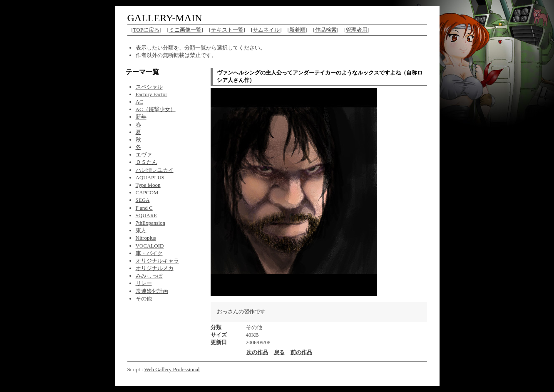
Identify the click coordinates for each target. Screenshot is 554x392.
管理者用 (357, 30)
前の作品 (301, 352)
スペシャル (149, 87)
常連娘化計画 (152, 291)
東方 (141, 230)
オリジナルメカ (155, 268)
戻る (279, 352)
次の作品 (257, 352)
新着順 (297, 30)
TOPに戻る (146, 30)
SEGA (143, 200)
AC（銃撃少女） (156, 109)
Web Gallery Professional (172, 369)
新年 (141, 117)
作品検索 (326, 30)
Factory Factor (152, 94)
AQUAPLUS (150, 177)
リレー (144, 283)
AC (139, 102)
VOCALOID (150, 246)
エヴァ (144, 155)
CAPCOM (147, 192)
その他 (144, 299)
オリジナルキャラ (157, 261)
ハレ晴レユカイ (155, 170)
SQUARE (147, 215)
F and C (144, 208)
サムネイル (266, 30)
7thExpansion (151, 223)
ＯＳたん (147, 162)
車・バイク (149, 253)
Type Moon (148, 185)
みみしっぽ (149, 276)
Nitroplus (146, 238)
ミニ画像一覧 (185, 30)
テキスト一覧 (227, 30)
